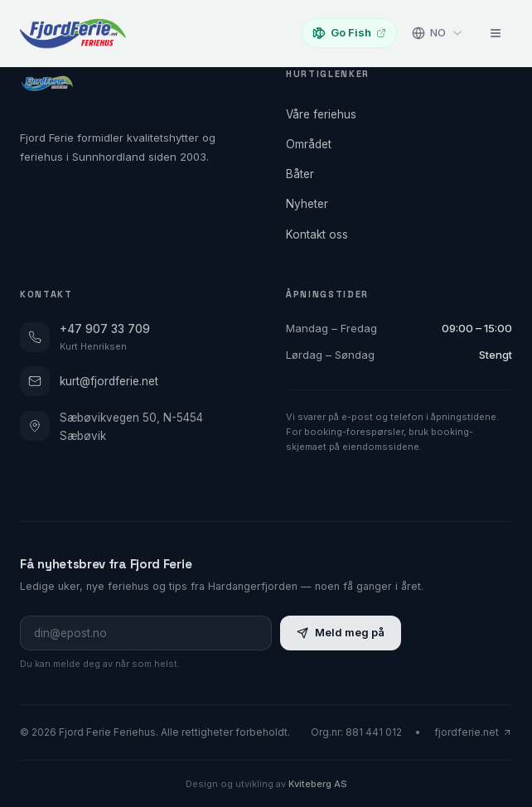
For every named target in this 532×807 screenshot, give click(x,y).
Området (314, 144)
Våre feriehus (326, 114)
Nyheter (312, 204)
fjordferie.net (473, 732)
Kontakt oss (322, 234)
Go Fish (349, 33)
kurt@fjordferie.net (89, 381)
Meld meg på (341, 632)
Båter (305, 174)
